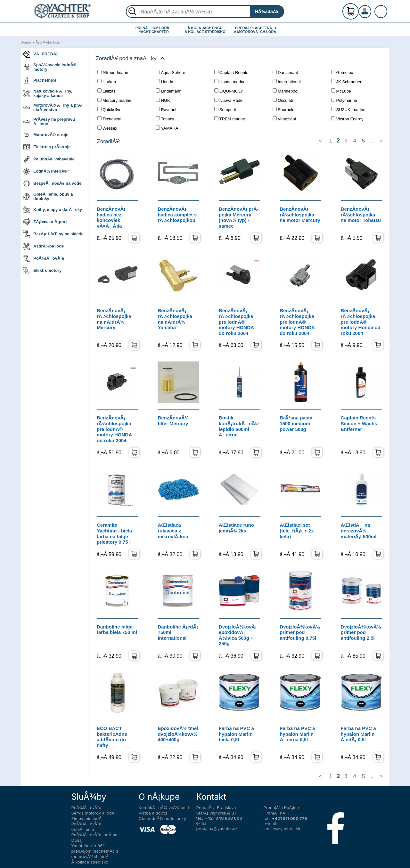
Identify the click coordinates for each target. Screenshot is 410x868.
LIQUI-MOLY (229, 91)
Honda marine (230, 82)
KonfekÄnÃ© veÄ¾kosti (164, 807)
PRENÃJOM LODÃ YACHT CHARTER (154, 30)
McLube (341, 91)
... (372, 141)
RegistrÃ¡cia (373, 9)
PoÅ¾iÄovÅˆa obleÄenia (86, 827)
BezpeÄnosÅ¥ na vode (52, 183)
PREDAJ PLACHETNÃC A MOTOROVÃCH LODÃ (256, 30)
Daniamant (285, 72)
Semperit (225, 110)
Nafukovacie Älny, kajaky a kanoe (48, 93)
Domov (26, 42)
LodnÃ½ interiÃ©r (46, 171)
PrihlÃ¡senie (373, 15)
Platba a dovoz (153, 813)
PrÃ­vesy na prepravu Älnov (49, 122)
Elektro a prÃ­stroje (47, 147)
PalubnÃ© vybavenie (49, 159)
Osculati (283, 100)
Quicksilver (110, 110)
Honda (164, 82)
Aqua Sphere (170, 72)
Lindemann (168, 91)
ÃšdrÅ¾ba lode (48, 42)
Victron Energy (347, 119)
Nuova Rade (228, 100)
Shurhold (283, 110)
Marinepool (285, 91)
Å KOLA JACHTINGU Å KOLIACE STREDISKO (205, 30)
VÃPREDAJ (41, 54)
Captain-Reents (231, 72)
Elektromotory (42, 271)
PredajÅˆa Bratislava (216, 807)
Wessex (107, 128)
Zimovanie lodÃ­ (87, 818)
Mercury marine (114, 100)
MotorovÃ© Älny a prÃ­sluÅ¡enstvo (53, 107)
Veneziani (284, 119)
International (287, 82)
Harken (107, 82)
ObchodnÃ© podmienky (162, 818)
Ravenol (166, 110)
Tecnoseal (109, 119)
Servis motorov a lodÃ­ (93, 813)
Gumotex (342, 72)
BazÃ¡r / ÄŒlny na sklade (53, 234)
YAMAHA (167, 128)
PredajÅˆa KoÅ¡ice (281, 807)
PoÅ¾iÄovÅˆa (44, 258)
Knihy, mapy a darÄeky (53, 210)
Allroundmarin (113, 72)
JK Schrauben (347, 82)
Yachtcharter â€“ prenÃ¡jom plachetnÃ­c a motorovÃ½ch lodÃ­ (95, 851)
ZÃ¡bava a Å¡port (45, 222)
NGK (163, 100)
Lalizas (106, 91)
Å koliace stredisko (90, 862)
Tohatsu (166, 119)
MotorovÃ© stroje (46, 135)
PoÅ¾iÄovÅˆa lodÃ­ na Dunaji (94, 837)
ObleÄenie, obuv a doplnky (48, 196)
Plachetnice (40, 80)
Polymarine (344, 100)
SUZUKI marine (348, 110)
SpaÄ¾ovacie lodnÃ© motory (50, 67)
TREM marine (230, 119)
